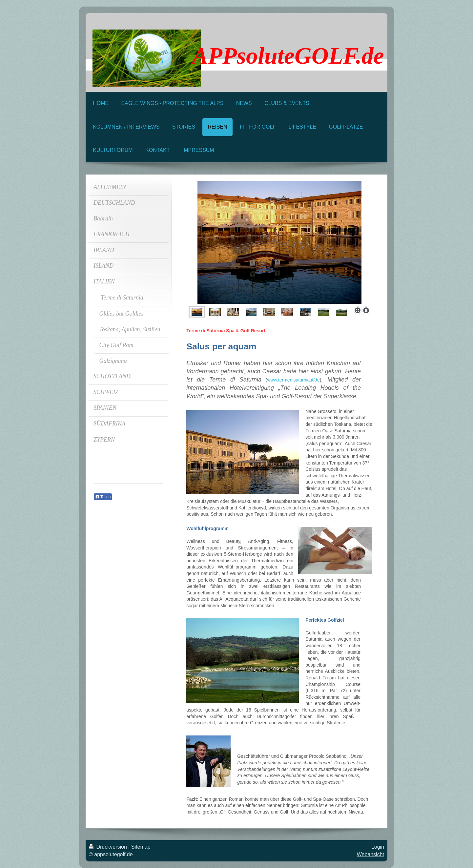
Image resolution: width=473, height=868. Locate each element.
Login (378, 847)
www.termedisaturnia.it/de (293, 380)
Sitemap (141, 847)
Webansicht (370, 854)
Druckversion (109, 847)
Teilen (103, 497)
